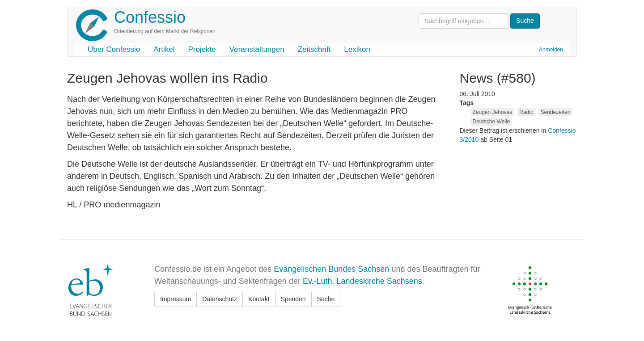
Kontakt (259, 299)
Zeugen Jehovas (493, 112)
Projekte (202, 49)
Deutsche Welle (491, 122)
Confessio (150, 17)
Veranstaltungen (257, 49)
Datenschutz (220, 299)
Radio (526, 112)
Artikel (164, 49)
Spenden (293, 299)
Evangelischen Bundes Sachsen (331, 269)
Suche (326, 299)
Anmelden (551, 50)
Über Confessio (114, 49)
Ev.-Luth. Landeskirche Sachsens (362, 281)
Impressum (176, 299)
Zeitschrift (314, 49)
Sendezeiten (556, 112)
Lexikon (357, 49)
